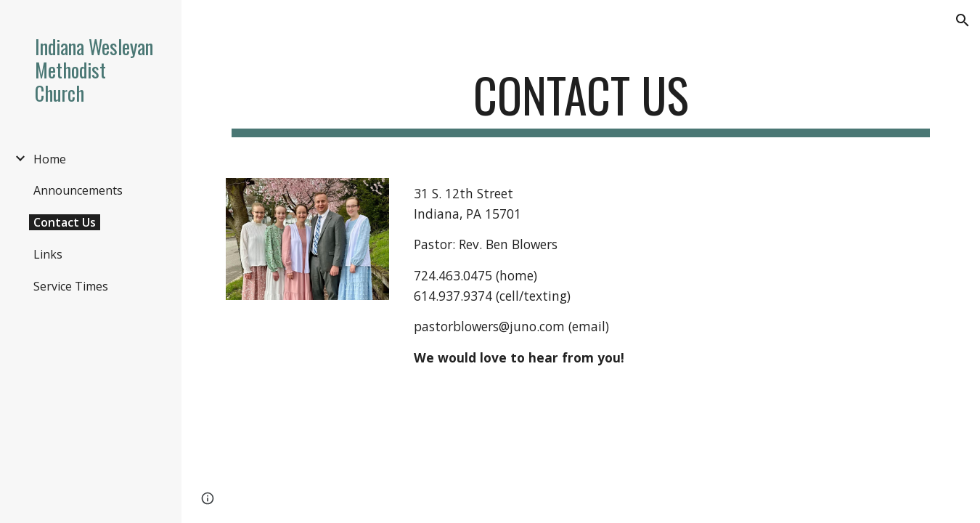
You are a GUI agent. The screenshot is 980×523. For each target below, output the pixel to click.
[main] (581, 102)
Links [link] (48, 254)
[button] (963, 20)
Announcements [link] (78, 190)
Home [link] (50, 159)
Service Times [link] (71, 286)
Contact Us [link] (65, 222)
